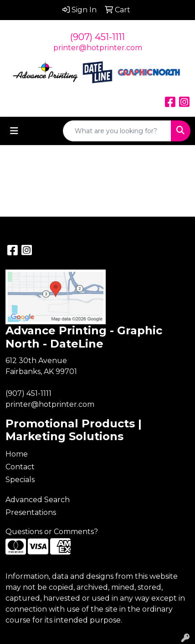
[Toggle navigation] (14, 131)
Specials (20, 480)
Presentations (31, 512)
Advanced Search (38, 500)
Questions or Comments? (52, 532)
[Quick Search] (117, 131)
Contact (20, 467)
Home (17, 454)
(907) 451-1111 (97, 37)
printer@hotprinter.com (98, 48)
